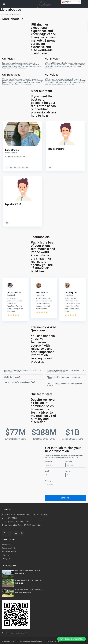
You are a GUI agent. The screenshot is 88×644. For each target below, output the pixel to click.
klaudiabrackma (56, 149)
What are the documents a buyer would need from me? (64, 378)
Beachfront (6, 544)
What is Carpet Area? (12, 377)
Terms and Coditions (54, 641)
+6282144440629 (11, 518)
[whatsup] (10, 533)
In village (5, 559)
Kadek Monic (12, 150)
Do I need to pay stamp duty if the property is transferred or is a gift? (64, 371)
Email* (47, 471)
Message (48, 481)
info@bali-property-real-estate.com (18, 522)
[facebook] (4, 533)
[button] (23, 371)
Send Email (65, 498)
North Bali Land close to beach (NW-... (29, 590)
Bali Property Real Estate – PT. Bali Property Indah (23, 525)
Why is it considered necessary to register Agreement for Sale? (20, 371)
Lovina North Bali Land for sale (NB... (29, 580)
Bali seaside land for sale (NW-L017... (29, 571)
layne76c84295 (13, 204)
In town (4, 555)
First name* (69, 461)
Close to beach (7, 548)
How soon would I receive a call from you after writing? (64, 385)
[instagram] (22, 533)
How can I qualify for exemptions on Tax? (19, 382)
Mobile (68, 471)
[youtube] (16, 533)
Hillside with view (8, 551)
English (67, 2)
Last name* (49, 461)
